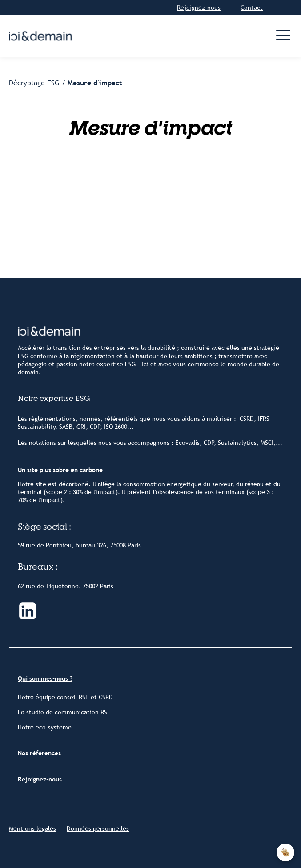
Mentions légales (32, 828)
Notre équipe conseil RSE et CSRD (65, 697)
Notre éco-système (45, 727)
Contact (252, 8)
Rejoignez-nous (199, 8)
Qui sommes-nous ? (45, 678)
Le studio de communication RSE (64, 712)
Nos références (39, 753)
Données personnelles (98, 828)
